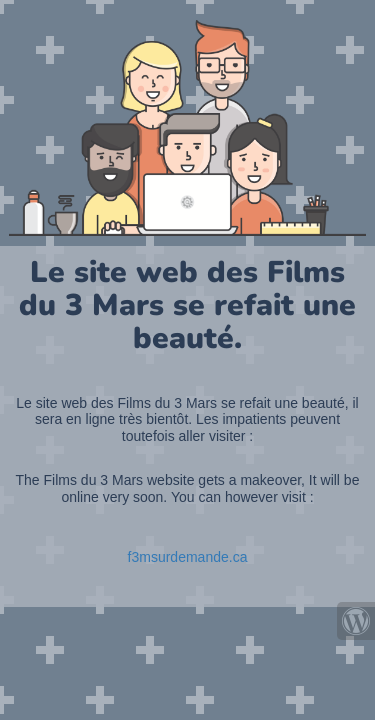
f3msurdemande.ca (188, 557)
